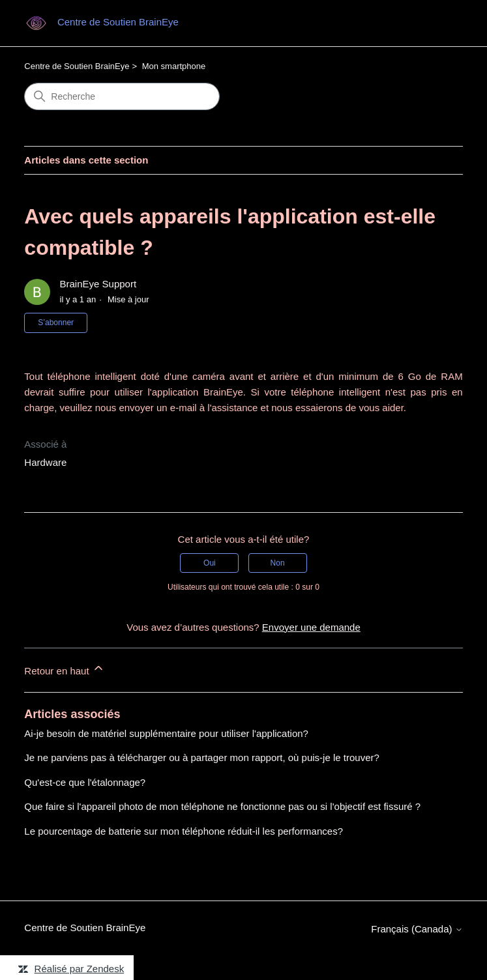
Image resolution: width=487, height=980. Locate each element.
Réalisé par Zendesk (80, 969)
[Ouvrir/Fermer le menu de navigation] (440, 23)
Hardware (45, 462)
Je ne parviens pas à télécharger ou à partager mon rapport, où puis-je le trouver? (201, 757)
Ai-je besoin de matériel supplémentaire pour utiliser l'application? (166, 733)
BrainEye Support (98, 284)
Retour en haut (64, 669)
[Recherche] (122, 96)
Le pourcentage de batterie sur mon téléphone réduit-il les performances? (184, 831)
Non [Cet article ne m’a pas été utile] (278, 563)
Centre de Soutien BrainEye (77, 66)
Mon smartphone (174, 66)
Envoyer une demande (311, 627)
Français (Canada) (417, 929)
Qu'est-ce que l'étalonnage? (85, 782)
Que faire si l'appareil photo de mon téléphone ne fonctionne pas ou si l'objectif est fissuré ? (222, 806)
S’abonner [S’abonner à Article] (56, 323)
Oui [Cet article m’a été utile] (210, 563)
